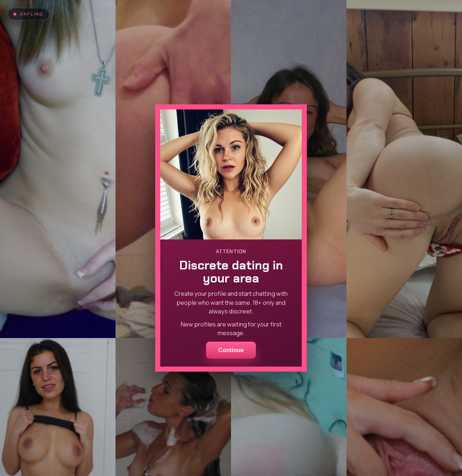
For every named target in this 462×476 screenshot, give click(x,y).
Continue (231, 350)
